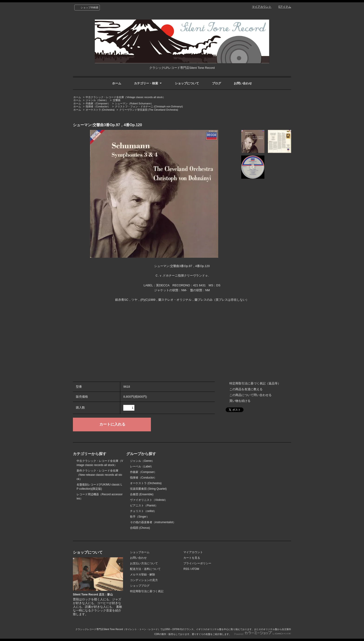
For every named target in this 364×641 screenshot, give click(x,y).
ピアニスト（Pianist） (144, 506)
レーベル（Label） (142, 466)
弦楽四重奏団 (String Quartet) (148, 489)
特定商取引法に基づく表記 (147, 591)
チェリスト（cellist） (143, 511)
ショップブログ (140, 586)
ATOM (195, 569)
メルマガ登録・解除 (143, 575)
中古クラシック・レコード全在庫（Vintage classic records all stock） (125, 97)
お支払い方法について (144, 563)
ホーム (117, 83)
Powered (263, 634)
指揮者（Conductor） (98, 106)
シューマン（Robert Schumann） (134, 103)
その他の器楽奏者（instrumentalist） (153, 522)
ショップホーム (140, 552)
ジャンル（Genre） (97, 100)
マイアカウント (262, 7)
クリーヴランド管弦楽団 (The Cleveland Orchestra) (149, 110)
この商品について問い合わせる (250, 395)
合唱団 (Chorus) (140, 528)
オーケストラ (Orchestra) (100, 110)
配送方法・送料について (145, 569)
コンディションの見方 (144, 580)
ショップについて (187, 83)
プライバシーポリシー (197, 563)
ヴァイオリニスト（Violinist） (149, 500)
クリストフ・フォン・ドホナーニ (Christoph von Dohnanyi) (149, 106)
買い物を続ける (240, 401)
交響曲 (117, 100)
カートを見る (192, 558)
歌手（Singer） (140, 517)
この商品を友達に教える (246, 389)
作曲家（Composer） (98, 103)
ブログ (216, 83)
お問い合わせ (243, 83)
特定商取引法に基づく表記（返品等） (255, 383)
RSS (186, 569)
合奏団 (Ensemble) (142, 494)
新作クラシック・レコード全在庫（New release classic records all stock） (99, 475)
